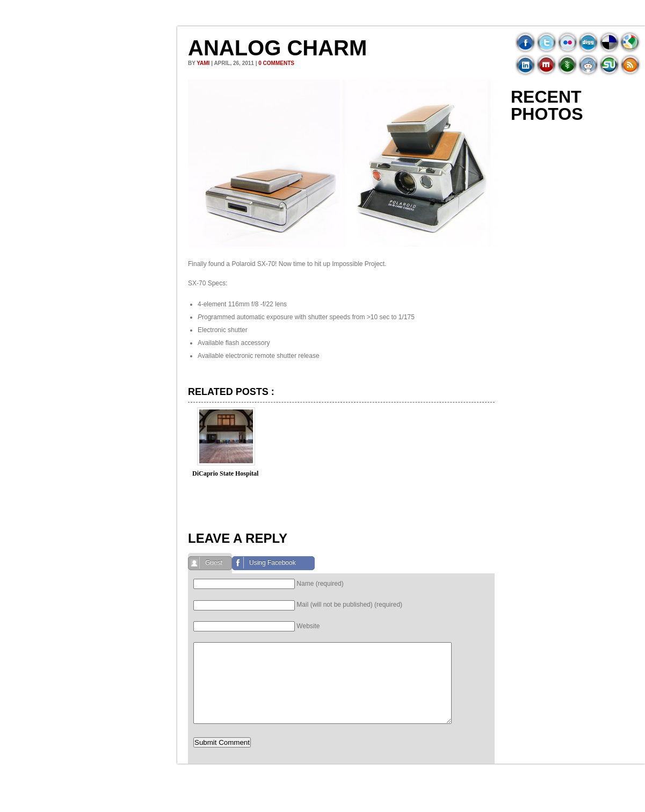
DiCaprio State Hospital (225, 473)
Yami (203, 63)
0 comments (276, 63)
